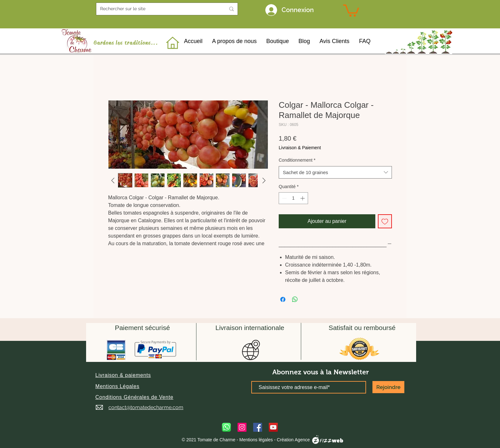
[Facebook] (258, 427)
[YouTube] (273, 427)
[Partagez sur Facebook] (283, 299)
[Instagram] (242, 427)
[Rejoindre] (388, 387)
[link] (351, 10)
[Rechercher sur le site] (158, 9)
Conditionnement (297, 160)
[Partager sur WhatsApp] (295, 299)
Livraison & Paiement (300, 148)
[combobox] (335, 172)
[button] (123, 375)
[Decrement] (284, 198)
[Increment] (303, 198)
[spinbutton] (293, 198)
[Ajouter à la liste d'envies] (385, 221)
